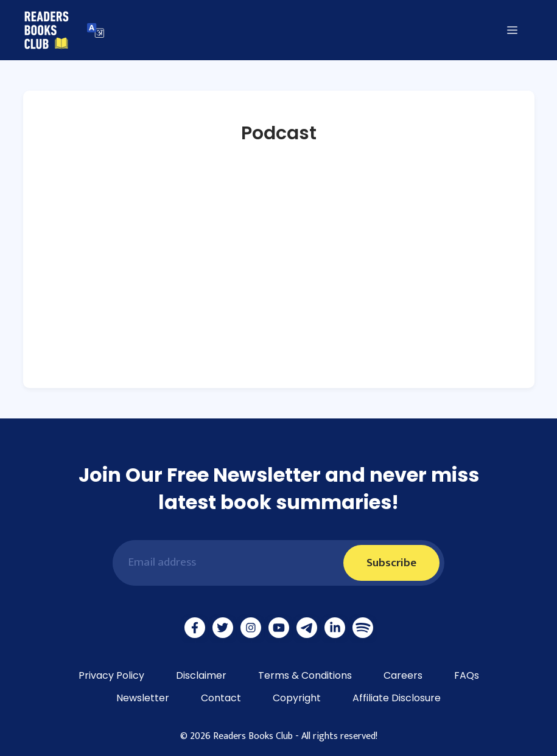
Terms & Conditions (305, 675)
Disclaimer (201, 675)
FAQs (467, 675)
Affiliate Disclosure (397, 698)
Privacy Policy (111, 675)
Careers (403, 675)
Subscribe (391, 563)
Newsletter (143, 698)
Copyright (297, 698)
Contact (221, 698)
